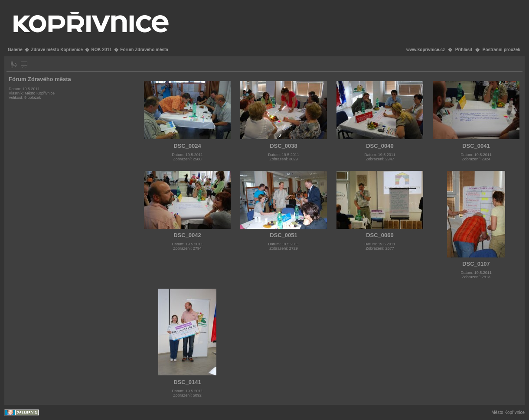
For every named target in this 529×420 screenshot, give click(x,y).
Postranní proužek (501, 50)
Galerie (15, 50)
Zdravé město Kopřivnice (57, 50)
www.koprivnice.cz (426, 50)
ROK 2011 (102, 50)
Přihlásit (464, 50)
